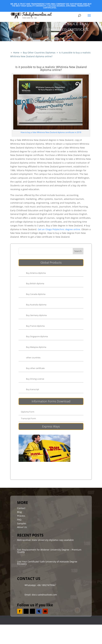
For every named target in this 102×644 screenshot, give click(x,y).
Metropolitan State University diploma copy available (45, 540)
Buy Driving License (35, 379)
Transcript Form (28, 418)
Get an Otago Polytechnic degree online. (59, 229)
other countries (33, 358)
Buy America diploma (36, 273)
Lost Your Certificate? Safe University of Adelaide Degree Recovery (47, 563)
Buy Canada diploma (36, 294)
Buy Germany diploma (36, 315)
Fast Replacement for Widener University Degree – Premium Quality (49, 551)
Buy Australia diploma (36, 305)
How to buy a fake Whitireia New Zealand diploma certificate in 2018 (51, 132)
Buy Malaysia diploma (36, 347)
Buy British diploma (35, 283)
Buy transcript (33, 389)
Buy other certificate (35, 368)
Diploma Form (28, 412)
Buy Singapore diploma (37, 336)
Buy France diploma (35, 326)
